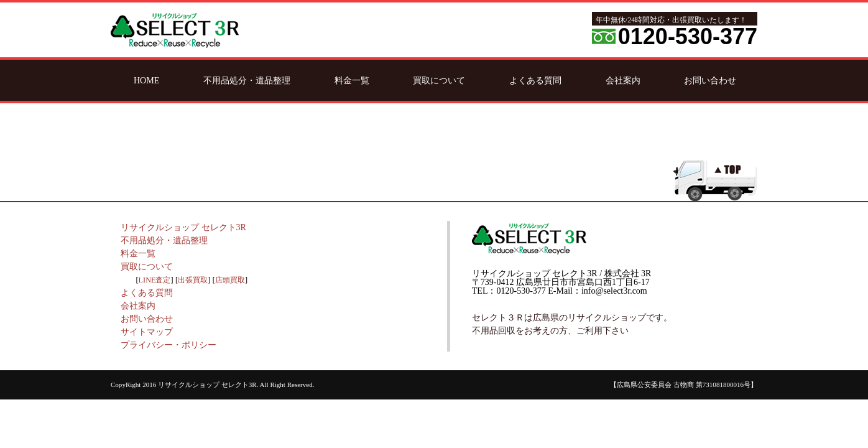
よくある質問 (535, 80)
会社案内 (623, 80)
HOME (146, 80)
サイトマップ (147, 332)
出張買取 (193, 280)
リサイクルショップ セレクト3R (183, 227)
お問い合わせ (710, 80)
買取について (439, 80)
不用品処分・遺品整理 (247, 80)
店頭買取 (230, 280)
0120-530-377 (688, 36)
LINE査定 (155, 280)
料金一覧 (352, 80)
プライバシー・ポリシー (169, 345)
